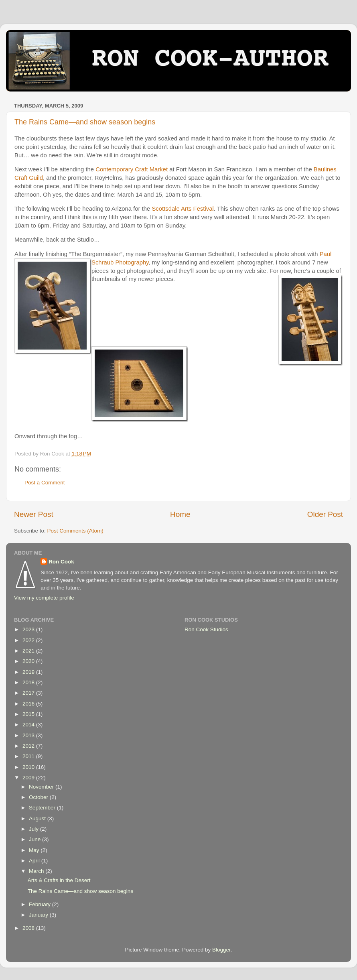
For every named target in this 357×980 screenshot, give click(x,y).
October (39, 797)
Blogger (221, 950)
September (43, 808)
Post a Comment (45, 483)
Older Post (325, 514)
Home (180, 514)
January (39, 915)
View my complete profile (44, 598)
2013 (29, 735)
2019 (29, 672)
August (38, 818)
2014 (29, 725)
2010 (29, 767)
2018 (29, 682)
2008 (29, 928)
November (42, 787)
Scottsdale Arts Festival (183, 209)
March (37, 871)
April (35, 861)
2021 (29, 651)
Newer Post (34, 514)
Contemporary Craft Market (132, 169)
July (34, 829)
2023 (29, 629)
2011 (29, 756)
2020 (29, 661)
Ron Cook (61, 562)
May (35, 850)
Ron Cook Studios (206, 629)
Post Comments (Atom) (75, 531)
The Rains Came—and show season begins (85, 122)
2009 (29, 778)
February (41, 904)
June (35, 839)
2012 (29, 746)
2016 (29, 704)
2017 (29, 693)
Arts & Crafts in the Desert (59, 880)
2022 (29, 640)
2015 (29, 714)
